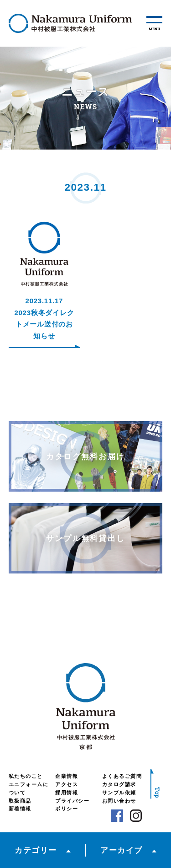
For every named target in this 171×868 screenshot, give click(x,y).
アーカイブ (122, 850)
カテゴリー (36, 850)
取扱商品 (20, 801)
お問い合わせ (119, 801)
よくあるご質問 (122, 776)
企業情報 (67, 776)
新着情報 (20, 809)
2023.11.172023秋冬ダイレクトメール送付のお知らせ (44, 318)
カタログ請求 (119, 784)
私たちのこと (26, 776)
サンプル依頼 (119, 793)
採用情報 (67, 793)
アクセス (67, 784)
